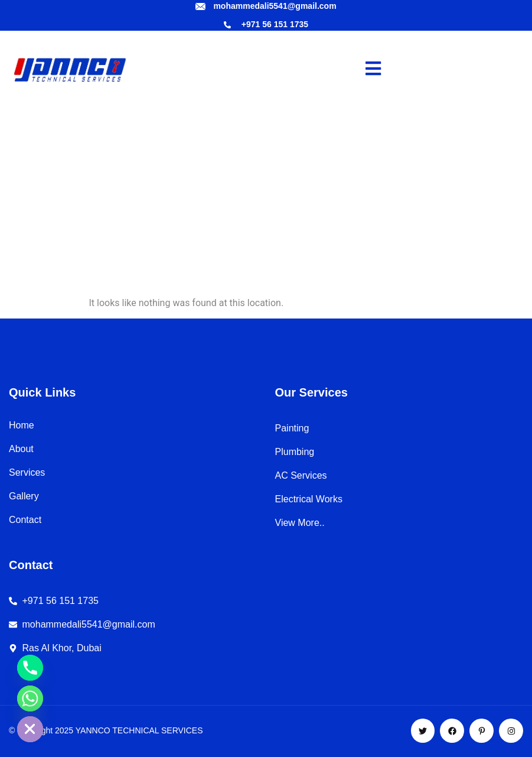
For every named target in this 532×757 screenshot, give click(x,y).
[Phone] (30, 668)
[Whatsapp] (30, 698)
